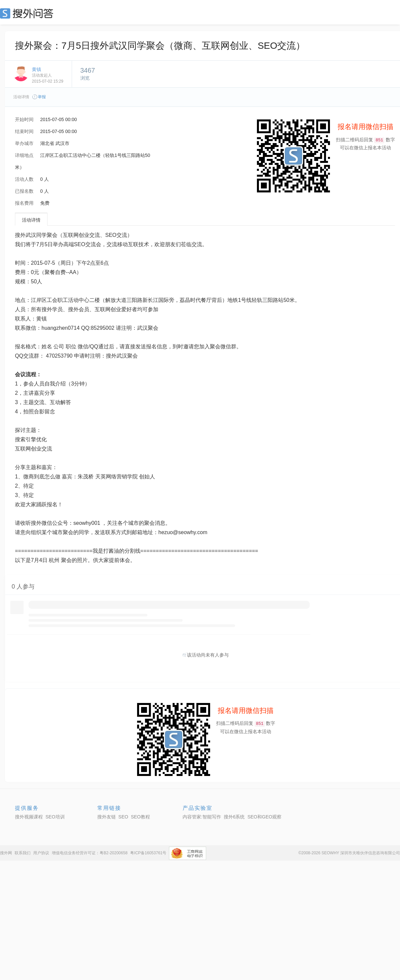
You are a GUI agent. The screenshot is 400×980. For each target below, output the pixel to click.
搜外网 (6, 853)
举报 (39, 97)
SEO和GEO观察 (264, 817)
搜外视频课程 (29, 817)
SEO (28, 13)
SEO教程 (140, 817)
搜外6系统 (234, 817)
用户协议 (41, 853)
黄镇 (37, 69)
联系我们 (23, 853)
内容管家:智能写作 (202, 817)
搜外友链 (107, 817)
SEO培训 (55, 817)
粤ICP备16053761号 (148, 853)
